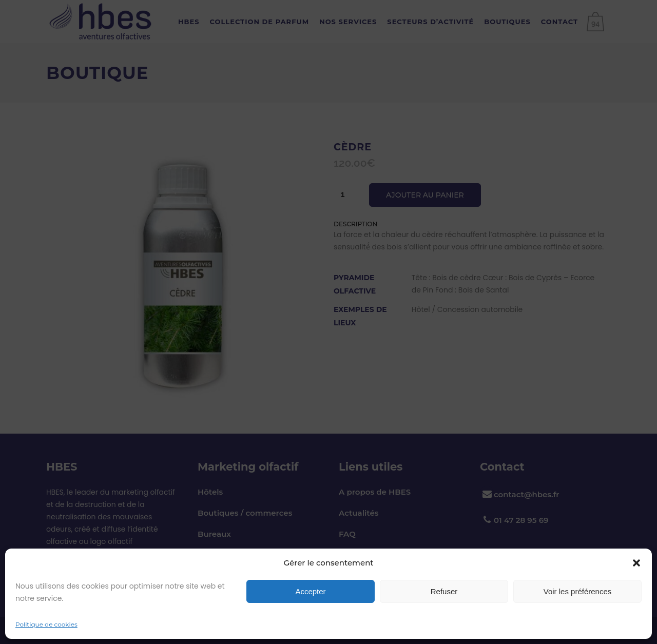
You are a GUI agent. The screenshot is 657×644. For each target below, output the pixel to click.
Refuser (444, 591)
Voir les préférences (578, 591)
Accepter (310, 591)
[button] (636, 563)
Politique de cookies (46, 624)
